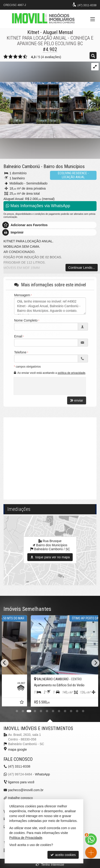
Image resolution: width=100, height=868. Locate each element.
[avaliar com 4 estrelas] (20, 57)
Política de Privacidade (26, 838)
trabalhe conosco (20, 798)
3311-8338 (87, 5)
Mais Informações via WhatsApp (38, 206)
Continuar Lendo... (82, 268)
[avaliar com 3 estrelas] (15, 57)
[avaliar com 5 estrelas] (25, 57)
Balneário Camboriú (22, 166)
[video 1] (50, 458)
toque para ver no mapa (50, 557)
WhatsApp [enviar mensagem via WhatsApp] (42, 774)
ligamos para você (21, 782)
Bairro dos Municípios (64, 166)
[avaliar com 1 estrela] (6, 57)
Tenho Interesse (50, 865)
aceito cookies (63, 855)
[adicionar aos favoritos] (90, 703)
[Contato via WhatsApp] (91, 839)
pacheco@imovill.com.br (26, 790)
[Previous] (5, 663)
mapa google (17, 749)
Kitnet (33, 32)
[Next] (95, 663)
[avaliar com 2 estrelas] (11, 57)
